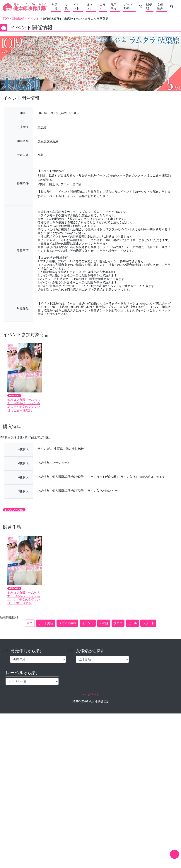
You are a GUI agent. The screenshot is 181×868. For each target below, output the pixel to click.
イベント (76, 6)
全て (30, 623)
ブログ (118, 623)
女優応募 (160, 6)
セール (132, 623)
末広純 (42, 127)
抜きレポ (90, 6)
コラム (103, 6)
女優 (66, 6)
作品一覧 (54, 6)
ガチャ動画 (128, 6)
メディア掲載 (67, 623)
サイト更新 (46, 623)
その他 (104, 623)
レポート (148, 623)
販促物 (149, 6)
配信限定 (114, 6)
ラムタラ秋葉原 (48, 141)
